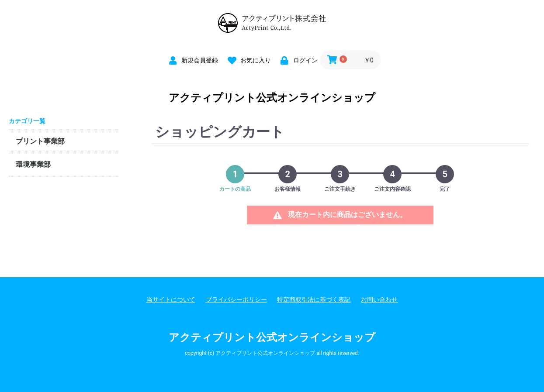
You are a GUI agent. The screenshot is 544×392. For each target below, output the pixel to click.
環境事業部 (33, 164)
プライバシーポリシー (236, 299)
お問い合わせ (379, 299)
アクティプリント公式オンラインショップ (272, 98)
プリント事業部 (40, 141)
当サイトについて (171, 299)
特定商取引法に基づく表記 (314, 299)
